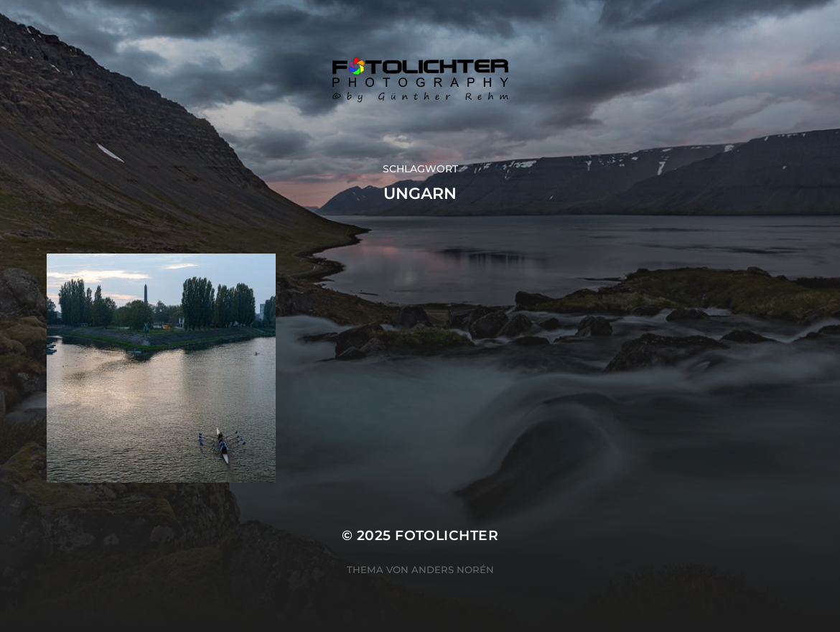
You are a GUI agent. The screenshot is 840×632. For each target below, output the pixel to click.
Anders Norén (453, 570)
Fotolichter (447, 535)
